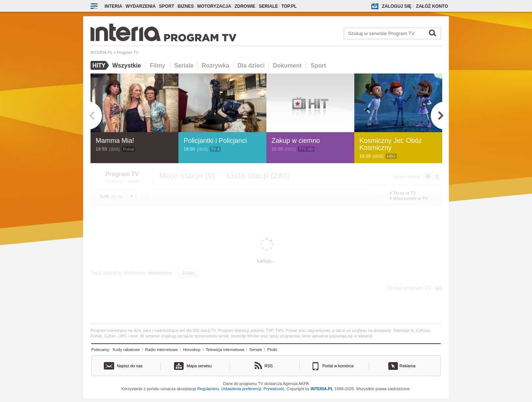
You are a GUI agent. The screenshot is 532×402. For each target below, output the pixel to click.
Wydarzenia (141, 6)
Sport (166, 6)
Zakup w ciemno (296, 141)
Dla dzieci (251, 66)
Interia (113, 6)
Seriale (268, 6)
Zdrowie (245, 6)
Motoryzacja (214, 6)
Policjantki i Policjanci (215, 141)
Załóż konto (432, 6)
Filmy (157, 66)
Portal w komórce (338, 366)
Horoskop (192, 350)
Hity (100, 65)
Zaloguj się (397, 6)
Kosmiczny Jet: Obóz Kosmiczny (391, 144)
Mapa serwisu (199, 366)
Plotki (272, 350)
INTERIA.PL (322, 389)
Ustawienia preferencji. (242, 389)
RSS (269, 366)
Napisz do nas (130, 366)
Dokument (287, 66)
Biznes (186, 6)
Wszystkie (127, 66)
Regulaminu (208, 389)
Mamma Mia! (115, 141)
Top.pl (289, 6)
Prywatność (274, 389)
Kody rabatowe (126, 350)
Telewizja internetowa (225, 350)
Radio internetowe (162, 350)
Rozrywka (216, 66)
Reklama (407, 366)
